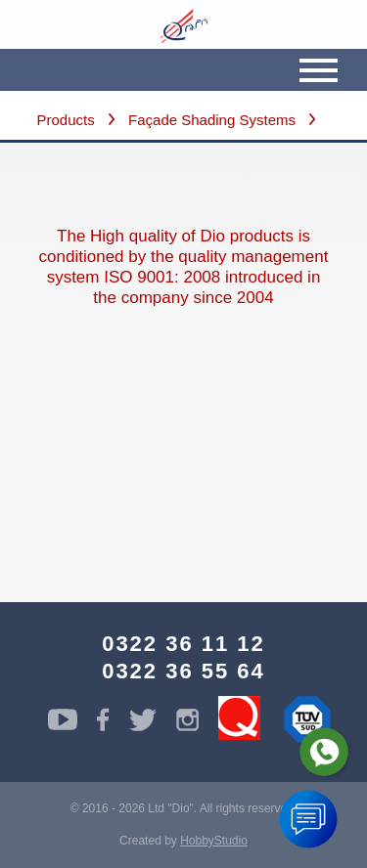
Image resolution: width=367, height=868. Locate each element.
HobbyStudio (214, 841)
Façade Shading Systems (212, 120)
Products (66, 120)
